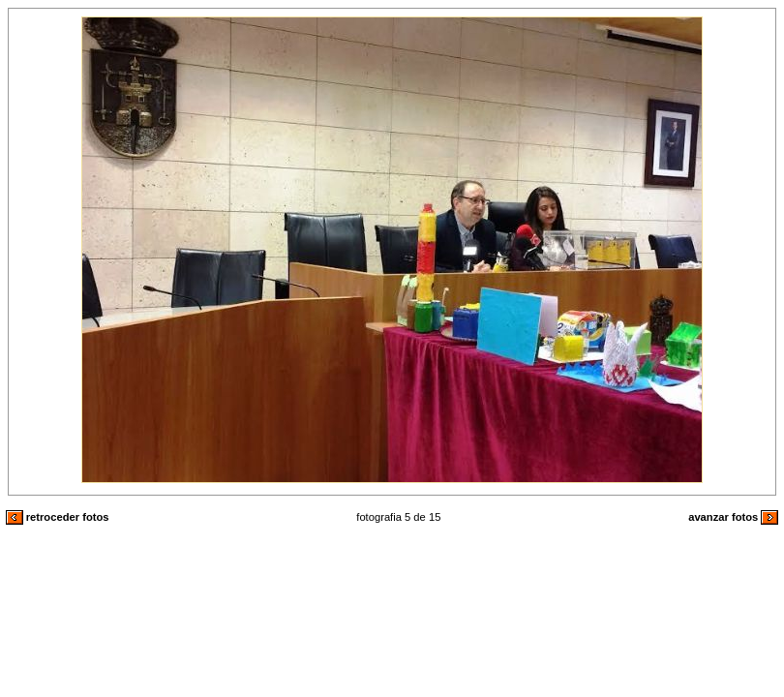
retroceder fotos (58, 517)
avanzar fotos (733, 517)
